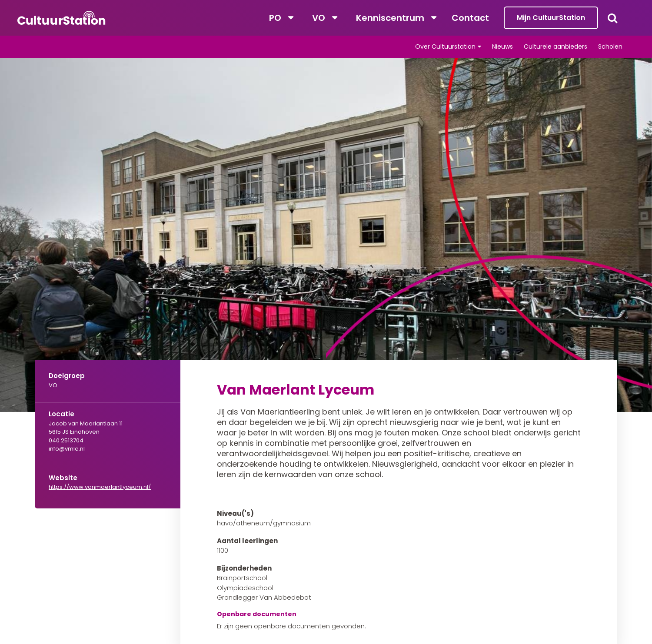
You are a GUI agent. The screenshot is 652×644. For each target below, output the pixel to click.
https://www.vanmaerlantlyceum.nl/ (100, 487)
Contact (470, 18)
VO (319, 18)
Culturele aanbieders (556, 46)
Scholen (610, 46)
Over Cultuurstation (445, 46)
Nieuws (502, 46)
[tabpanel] (326, 235)
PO (275, 18)
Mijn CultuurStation (551, 18)
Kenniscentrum (390, 18)
